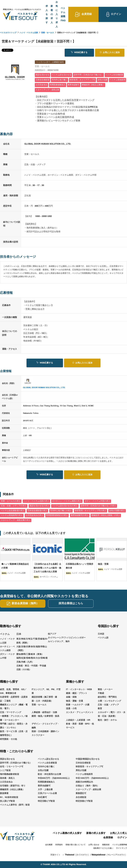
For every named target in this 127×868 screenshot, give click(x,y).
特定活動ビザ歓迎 (46, 801)
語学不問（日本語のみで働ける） (16, 763)
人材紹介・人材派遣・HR (78, 720)
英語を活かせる (7, 759)
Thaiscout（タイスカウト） (77, 855)
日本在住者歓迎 (83, 763)
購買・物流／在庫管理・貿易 (45, 716)
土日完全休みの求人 (34, 516)
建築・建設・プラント (77, 693)
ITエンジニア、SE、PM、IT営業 (46, 691)
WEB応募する (79, 52)
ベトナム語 (103, 638)
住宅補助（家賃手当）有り (13, 786)
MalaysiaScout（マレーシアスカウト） (109, 855)
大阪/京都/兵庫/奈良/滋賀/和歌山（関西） (32, 649)
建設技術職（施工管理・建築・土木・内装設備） (44, 699)
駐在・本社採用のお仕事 (49, 774)
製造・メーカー (105, 689)
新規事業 (4, 794)
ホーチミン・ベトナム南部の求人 (67, 501)
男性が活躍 (81, 770)
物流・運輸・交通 (74, 701)
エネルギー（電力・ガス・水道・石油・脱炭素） (112, 714)
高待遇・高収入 (7, 778)
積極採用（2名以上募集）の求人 (106, 516)
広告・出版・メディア (108, 705)
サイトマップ (122, 848)
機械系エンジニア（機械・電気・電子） (14, 707)
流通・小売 (71, 709)
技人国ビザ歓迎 (7, 801)
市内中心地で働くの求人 (61, 511)
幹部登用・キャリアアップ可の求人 (91, 511)
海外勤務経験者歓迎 (10, 774)
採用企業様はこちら (71, 604)
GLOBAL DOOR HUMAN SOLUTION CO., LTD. (44, 388)
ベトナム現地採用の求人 (12, 516)
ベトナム (5, 634)
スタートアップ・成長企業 (88, 790)
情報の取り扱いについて (76, 845)
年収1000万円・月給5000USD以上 (92, 778)
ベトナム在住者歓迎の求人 (13, 511)
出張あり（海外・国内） (87, 786)
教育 (100, 709)
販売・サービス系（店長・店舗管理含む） (14, 733)
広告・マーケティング (11, 712)
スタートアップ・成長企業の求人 (16, 520)
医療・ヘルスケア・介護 (78, 705)
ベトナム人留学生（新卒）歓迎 (15, 805)
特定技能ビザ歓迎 (84, 801)
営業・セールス (48, 33)
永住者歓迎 (81, 797)
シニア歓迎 (5, 770)
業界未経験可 (44, 786)
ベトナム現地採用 (84, 774)
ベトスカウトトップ (8, 33)
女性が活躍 (43, 770)
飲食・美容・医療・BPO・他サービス (80, 726)
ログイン (122, 838)
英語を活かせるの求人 (39, 506)
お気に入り (110, 52)
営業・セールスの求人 (11, 501)
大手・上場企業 (45, 790)
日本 (19, 634)
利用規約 (59, 845)
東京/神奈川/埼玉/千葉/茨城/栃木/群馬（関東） (32, 641)
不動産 (101, 693)
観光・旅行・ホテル (107, 720)
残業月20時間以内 (84, 782)
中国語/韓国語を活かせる (88, 759)
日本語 (101, 634)
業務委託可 (81, 794)
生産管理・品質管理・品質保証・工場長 (14, 699)
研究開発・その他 (8, 739)
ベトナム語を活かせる (48, 759)
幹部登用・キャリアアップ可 (89, 767)
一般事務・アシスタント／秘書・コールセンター (14, 718)
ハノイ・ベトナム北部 (29, 33)
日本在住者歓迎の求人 (37, 511)
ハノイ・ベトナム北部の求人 (36, 501)
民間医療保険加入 (46, 782)
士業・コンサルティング (109, 701)
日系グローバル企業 (47, 794)
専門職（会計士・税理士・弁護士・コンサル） (14, 726)
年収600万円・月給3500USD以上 (54, 778)
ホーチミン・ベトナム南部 (7, 649)
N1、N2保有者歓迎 (9, 797)
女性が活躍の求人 (117, 511)
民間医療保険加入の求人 (57, 516)
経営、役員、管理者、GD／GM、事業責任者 (13, 691)
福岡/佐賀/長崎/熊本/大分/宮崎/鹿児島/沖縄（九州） (32, 660)
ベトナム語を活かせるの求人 (65, 506)
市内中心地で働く (46, 767)
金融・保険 (71, 697)
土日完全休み (6, 782)
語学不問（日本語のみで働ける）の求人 (98, 506)
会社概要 (49, 845)
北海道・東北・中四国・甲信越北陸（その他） (31, 668)
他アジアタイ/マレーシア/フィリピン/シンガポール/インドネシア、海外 (67, 638)
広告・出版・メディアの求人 (14, 506)
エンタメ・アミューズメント (80, 712)
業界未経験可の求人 (80, 516)
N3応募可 (42, 797)
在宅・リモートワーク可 (12, 767)
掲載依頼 (106, 845)
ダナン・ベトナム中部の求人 (97, 501)
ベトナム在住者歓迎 (47, 763)
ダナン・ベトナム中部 (7, 656)
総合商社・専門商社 (107, 697)
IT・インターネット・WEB (79, 689)
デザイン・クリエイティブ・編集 (45, 726)
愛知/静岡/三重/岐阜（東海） (30, 654)
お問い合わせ (94, 845)
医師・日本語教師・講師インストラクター (45, 733)
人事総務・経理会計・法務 (44, 712)
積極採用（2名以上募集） (12, 790)
